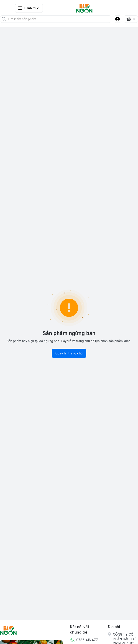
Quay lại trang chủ (69, 353)
